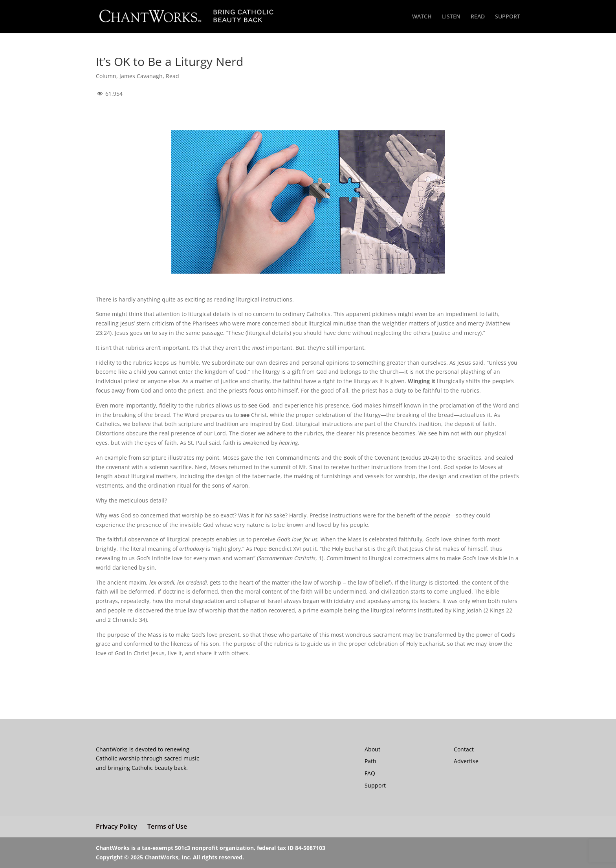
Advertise (466, 761)
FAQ (370, 773)
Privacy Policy (116, 826)
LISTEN (451, 17)
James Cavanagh (141, 76)
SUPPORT (508, 17)
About (372, 749)
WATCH (422, 17)
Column (106, 76)
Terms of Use (167, 826)
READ (478, 17)
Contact (464, 749)
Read (172, 76)
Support (375, 785)
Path (370, 761)
